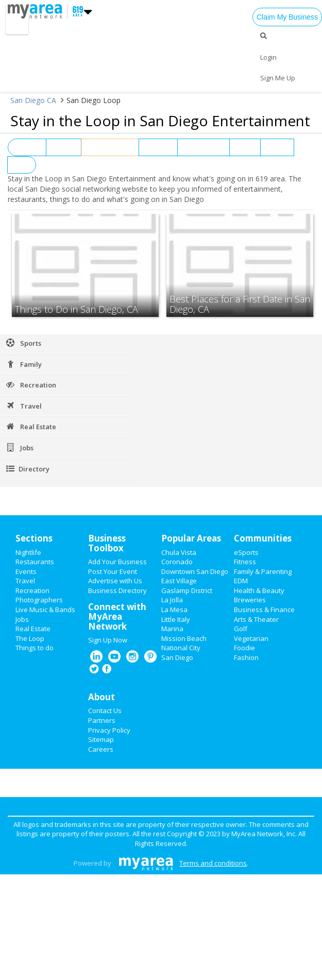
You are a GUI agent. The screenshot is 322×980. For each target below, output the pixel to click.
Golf (241, 629)
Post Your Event (113, 571)
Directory (27, 469)
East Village (179, 581)
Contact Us (105, 711)
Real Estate (33, 629)
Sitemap (101, 739)
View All (27, 147)
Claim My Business (287, 17)
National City (181, 648)
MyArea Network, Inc (263, 834)
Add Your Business (117, 562)
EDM (241, 581)
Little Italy (176, 619)
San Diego (177, 657)
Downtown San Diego (195, 571)
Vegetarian (251, 638)
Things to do (35, 648)
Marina (172, 629)
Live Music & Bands (45, 610)
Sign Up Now (108, 640)
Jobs (22, 165)
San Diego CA (33, 100)
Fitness (245, 562)
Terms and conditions (213, 863)
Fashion (246, 657)
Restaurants (203, 147)
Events (64, 147)
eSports (246, 552)
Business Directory (117, 590)
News (245, 147)
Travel (25, 581)
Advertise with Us (115, 581)
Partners (102, 720)
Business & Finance (264, 610)
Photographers (39, 600)
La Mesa (174, 610)
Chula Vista (179, 552)
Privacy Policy (109, 730)
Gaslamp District (187, 590)
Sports (277, 147)
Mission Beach (184, 638)
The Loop (30, 638)
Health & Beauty (259, 590)
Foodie (244, 648)
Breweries (250, 600)
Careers (101, 749)
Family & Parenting (263, 571)
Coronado (177, 562)
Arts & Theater (256, 619)
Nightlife (158, 147)
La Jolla (172, 600)
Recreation (32, 590)
